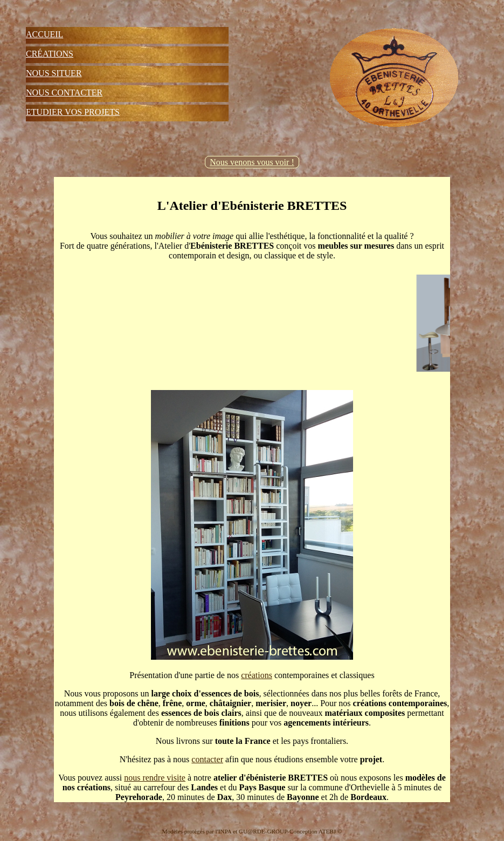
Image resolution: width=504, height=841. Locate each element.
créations (257, 675)
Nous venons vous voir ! (252, 162)
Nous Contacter (64, 93)
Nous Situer (54, 73)
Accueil (44, 34)
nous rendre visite (155, 778)
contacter (207, 759)
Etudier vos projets (73, 112)
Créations (50, 54)
